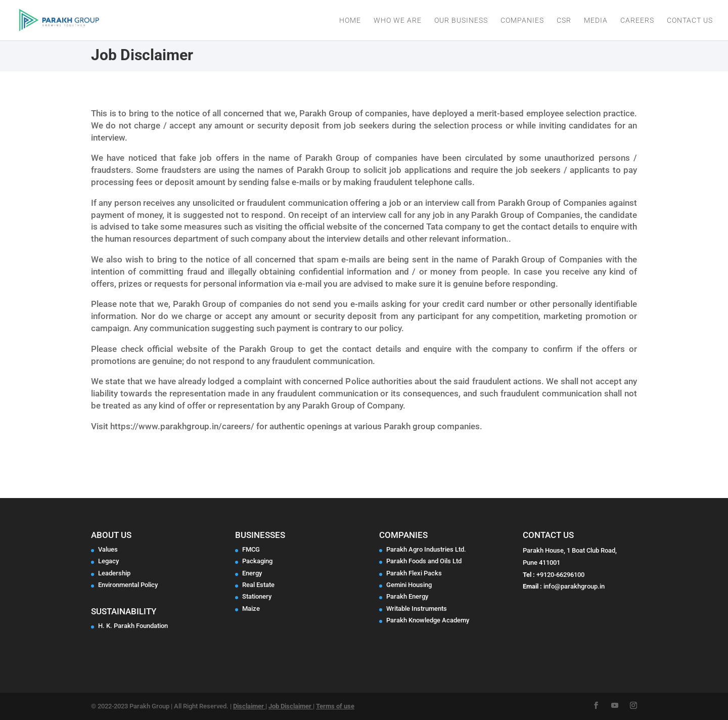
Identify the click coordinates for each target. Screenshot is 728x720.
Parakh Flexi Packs (414, 573)
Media (596, 20)
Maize (251, 609)
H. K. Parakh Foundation (133, 626)
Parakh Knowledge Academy (428, 620)
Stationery (257, 596)
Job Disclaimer (291, 706)
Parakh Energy (407, 596)
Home (350, 20)
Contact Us (690, 20)
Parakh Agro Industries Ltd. (426, 549)
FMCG (251, 549)
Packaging (257, 561)
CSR (564, 20)
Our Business (461, 20)
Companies (522, 20)
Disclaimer (249, 706)
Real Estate (258, 585)
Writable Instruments (417, 609)
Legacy (108, 561)
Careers (637, 20)
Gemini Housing (409, 585)
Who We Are (398, 20)
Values (108, 549)
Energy (252, 573)
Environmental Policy (128, 585)
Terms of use (335, 706)
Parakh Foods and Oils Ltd (424, 561)
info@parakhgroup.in (574, 586)
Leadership (114, 573)
